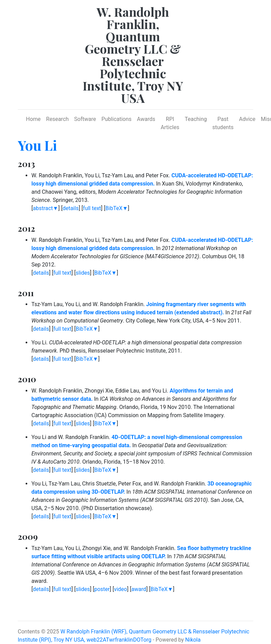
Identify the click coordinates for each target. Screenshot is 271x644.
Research (57, 119)
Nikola (193, 640)
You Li (37, 145)
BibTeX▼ (117, 208)
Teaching (196, 119)
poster (102, 589)
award (139, 589)
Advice (247, 119)
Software (85, 119)
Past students (223, 123)
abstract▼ (45, 208)
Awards (146, 119)
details (70, 208)
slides (83, 273)
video (120, 589)
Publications (116, 119)
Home (33, 119)
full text (92, 208)
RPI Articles (170, 123)
